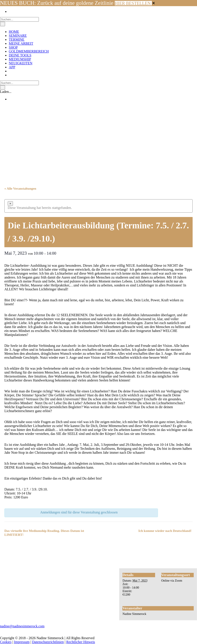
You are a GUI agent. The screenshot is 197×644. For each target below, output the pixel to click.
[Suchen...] (19, 19)
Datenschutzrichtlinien (48, 642)
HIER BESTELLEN (133, 3)
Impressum (22, 642)
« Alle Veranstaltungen (20, 189)
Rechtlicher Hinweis (81, 642)
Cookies (6, 642)
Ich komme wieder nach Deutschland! (165, 531)
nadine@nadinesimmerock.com (22, 626)
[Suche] (3, 24)
